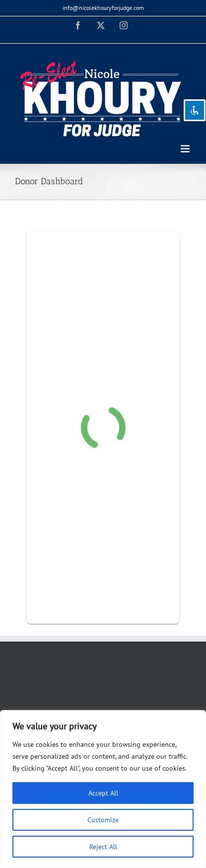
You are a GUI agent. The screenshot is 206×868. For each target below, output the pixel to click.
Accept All (103, 793)
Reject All (103, 847)
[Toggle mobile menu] (186, 149)
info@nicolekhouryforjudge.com (103, 8)
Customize (103, 820)
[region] (103, 789)
